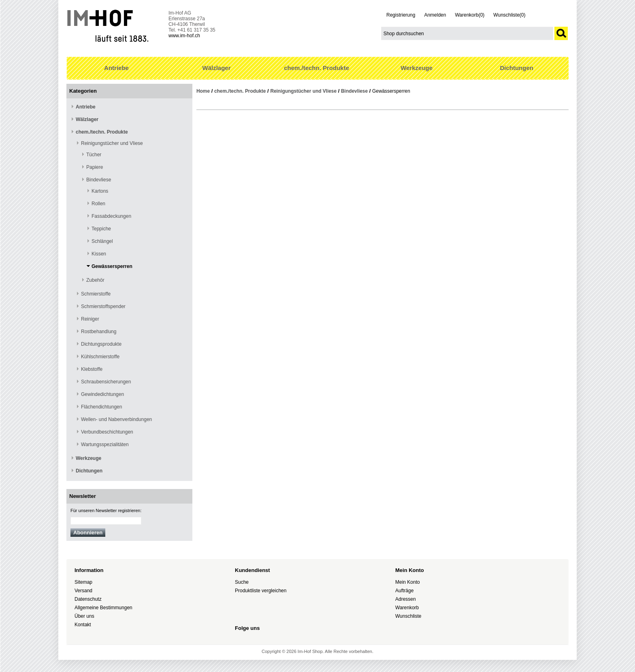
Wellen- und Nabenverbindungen (116, 419)
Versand (83, 591)
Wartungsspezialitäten (105, 444)
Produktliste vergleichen (261, 591)
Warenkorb (407, 608)
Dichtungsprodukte (101, 344)
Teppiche (101, 229)
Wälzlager (217, 68)
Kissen (99, 254)
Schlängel (102, 241)
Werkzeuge (417, 68)
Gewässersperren (112, 266)
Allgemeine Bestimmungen (103, 608)
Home (203, 91)
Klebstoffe (92, 369)
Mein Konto (408, 582)
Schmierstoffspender (103, 306)
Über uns (84, 616)
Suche (242, 582)
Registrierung (401, 15)
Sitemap (83, 582)
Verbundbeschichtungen (107, 432)
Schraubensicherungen (106, 382)
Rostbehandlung (99, 332)
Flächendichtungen (101, 407)
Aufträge (404, 591)
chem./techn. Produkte (316, 68)
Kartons (100, 191)
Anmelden (435, 15)
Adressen (406, 599)
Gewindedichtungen (102, 394)
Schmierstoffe (96, 294)
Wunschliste (408, 616)
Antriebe (116, 68)
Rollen (98, 204)
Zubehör (95, 280)
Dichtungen (517, 68)
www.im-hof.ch (184, 36)
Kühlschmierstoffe (100, 357)
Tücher (94, 155)
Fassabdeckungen (111, 216)
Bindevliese (99, 180)
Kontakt (83, 625)
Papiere (95, 167)
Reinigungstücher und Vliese (112, 143)
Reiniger (90, 319)
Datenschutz (88, 599)
